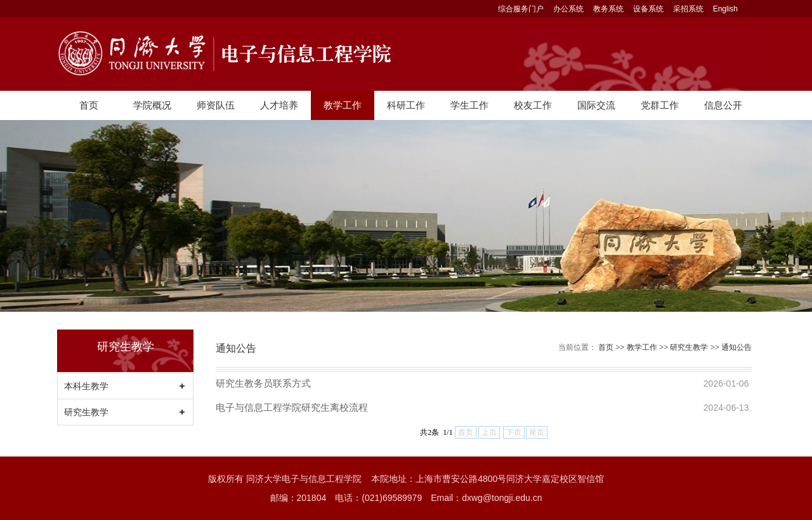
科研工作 (406, 105)
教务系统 (608, 9)
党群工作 (660, 105)
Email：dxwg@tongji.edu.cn (486, 498)
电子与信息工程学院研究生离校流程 (292, 407)
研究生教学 (86, 412)
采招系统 (688, 9)
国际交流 (596, 105)
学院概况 (152, 105)
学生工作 (469, 105)
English (725, 9)
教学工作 (343, 105)
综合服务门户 (521, 9)
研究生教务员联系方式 (263, 383)
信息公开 (723, 105)
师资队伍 (216, 105)
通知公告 (737, 347)
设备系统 (648, 9)
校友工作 (533, 105)
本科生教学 (86, 386)
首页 (89, 105)
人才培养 (279, 105)
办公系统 (568, 9)
